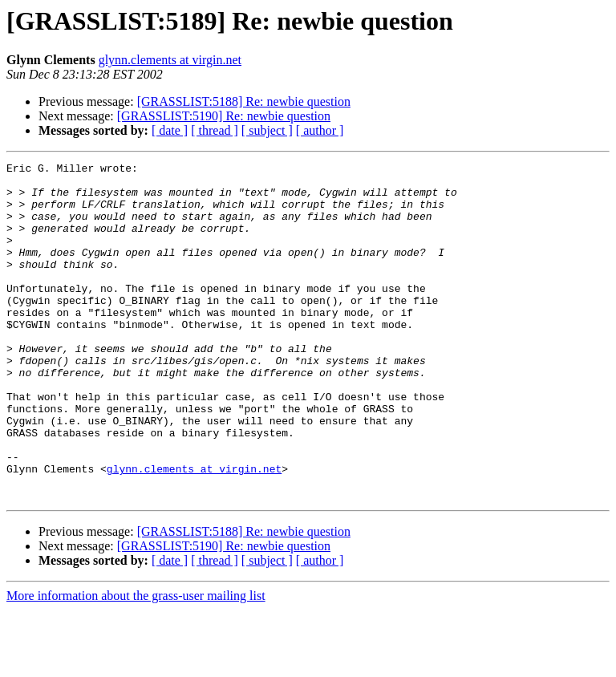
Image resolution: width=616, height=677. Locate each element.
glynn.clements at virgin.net (170, 60)
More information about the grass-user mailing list (136, 663)
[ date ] (170, 130)
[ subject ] (267, 130)
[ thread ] (215, 130)
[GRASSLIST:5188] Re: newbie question (244, 101)
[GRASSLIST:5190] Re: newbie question (224, 116)
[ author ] (320, 130)
